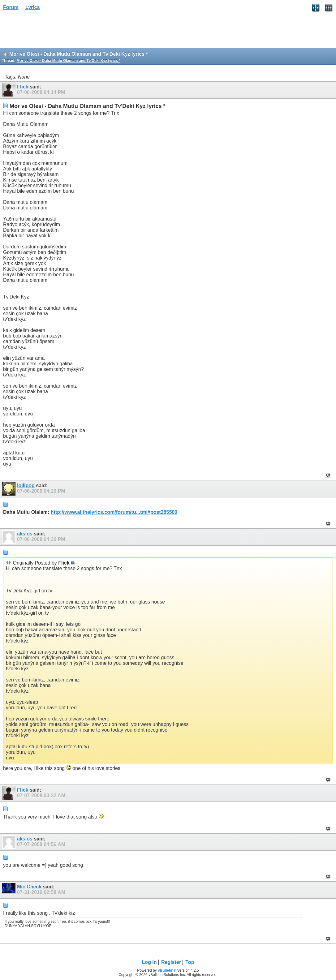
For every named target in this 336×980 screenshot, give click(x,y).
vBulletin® (167, 970)
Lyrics (33, 7)
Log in (149, 962)
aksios (25, 534)
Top (190, 962)
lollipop (26, 486)
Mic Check (29, 887)
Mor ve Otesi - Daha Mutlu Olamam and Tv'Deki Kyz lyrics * (68, 61)
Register (171, 962)
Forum (11, 7)
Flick (23, 87)
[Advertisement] (50, 31)
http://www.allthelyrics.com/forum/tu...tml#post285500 (114, 512)
